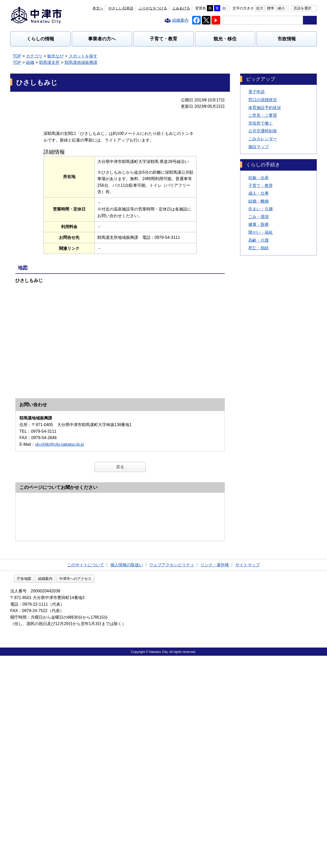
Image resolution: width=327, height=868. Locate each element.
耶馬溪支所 (49, 62)
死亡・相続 (259, 248)
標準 (271, 8)
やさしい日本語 (121, 8)
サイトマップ (248, 776)
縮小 (281, 8)
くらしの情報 (40, 39)
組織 (30, 62)
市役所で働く (261, 123)
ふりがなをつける (153, 8)
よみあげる (181, 8)
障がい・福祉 (261, 232)
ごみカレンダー (263, 139)
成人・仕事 (259, 193)
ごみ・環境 (259, 217)
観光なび (55, 56)
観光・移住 (225, 39)
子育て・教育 (163, 39)
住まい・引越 (261, 209)
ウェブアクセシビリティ (172, 776)
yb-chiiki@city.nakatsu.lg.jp (59, 489)
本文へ (98, 8)
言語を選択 (302, 8)
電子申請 (256, 92)
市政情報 (287, 39)
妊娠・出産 (259, 178)
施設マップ (259, 147)
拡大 (260, 8)
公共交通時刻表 (263, 131)
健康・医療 (259, 224)
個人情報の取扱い (127, 776)
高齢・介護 (259, 240)
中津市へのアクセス (108, 791)
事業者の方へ (102, 39)
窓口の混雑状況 (263, 100)
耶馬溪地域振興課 (81, 62)
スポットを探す (83, 56)
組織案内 (78, 791)
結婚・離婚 (259, 201)
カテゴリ (34, 56)
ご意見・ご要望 (263, 115)
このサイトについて (86, 776)
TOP (17, 56)
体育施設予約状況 (265, 108)
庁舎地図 (57, 791)
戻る (120, 512)
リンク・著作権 (215, 776)
